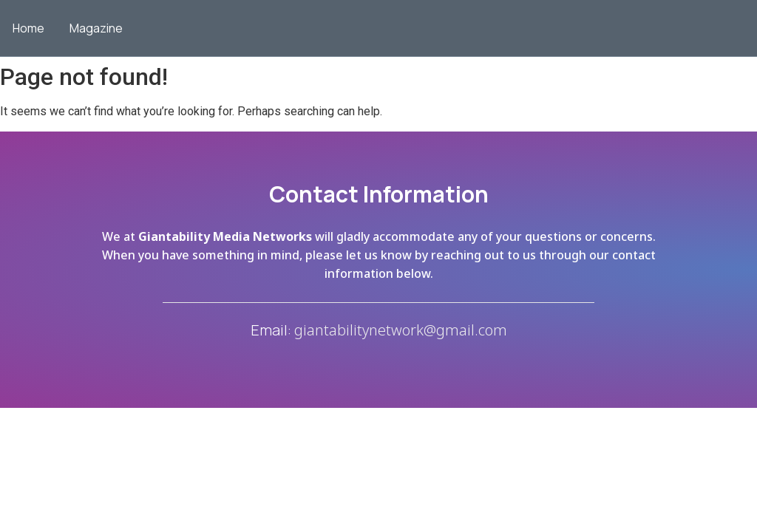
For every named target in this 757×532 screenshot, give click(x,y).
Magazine (96, 28)
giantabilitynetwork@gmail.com (401, 330)
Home (28, 28)
